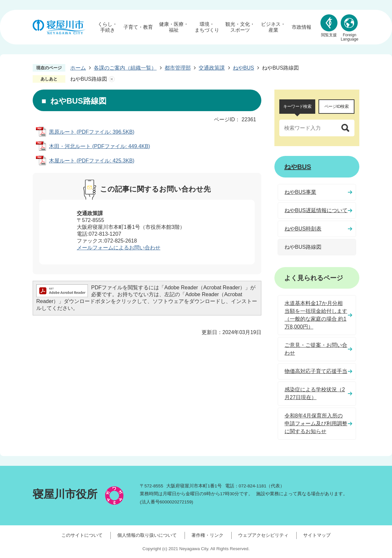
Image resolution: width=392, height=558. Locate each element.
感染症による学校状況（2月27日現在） (315, 393)
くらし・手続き (107, 27)
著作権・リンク (207, 535)
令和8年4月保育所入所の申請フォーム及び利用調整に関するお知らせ (316, 423)
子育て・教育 (138, 27)
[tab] (297, 107)
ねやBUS (244, 68)
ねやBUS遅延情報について (316, 210)
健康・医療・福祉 (174, 27)
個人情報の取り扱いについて (147, 535)
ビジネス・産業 (273, 27)
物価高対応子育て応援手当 (316, 371)
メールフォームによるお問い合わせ (119, 248)
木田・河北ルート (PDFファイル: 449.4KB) (99, 146)
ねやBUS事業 (300, 192)
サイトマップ (317, 535)
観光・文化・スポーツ (240, 27)
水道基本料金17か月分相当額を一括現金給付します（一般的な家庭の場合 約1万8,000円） (316, 315)
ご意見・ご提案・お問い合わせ (316, 349)
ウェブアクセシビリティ (263, 535)
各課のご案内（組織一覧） (125, 68)
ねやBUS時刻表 (303, 229)
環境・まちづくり (207, 27)
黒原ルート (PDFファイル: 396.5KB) (92, 132)
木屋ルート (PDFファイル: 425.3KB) (92, 161)
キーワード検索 (297, 106)
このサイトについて (82, 535)
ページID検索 (336, 106)
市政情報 (302, 27)
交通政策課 (212, 68)
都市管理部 (178, 68)
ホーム (78, 68)
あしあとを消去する (112, 79)
